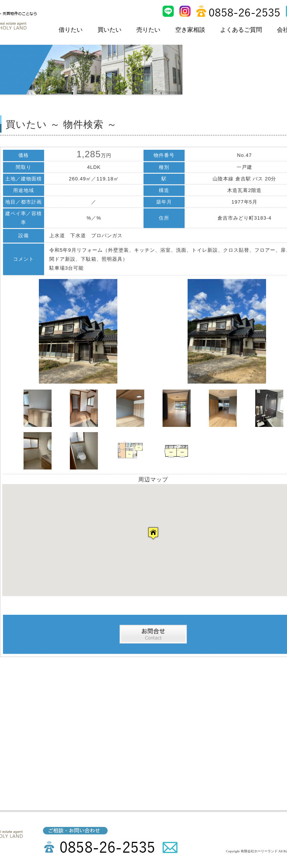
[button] (153, 533)
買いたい (109, 30)
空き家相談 (190, 30)
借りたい (71, 30)
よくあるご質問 (241, 30)
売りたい (148, 30)
